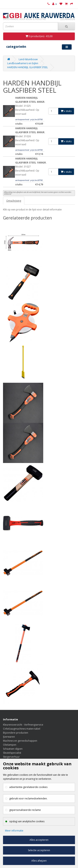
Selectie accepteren (39, 850)
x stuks (66, 111)
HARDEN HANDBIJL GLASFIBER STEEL (28, 67)
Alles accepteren (39, 840)
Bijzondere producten (16, 733)
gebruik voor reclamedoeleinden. (28, 798)
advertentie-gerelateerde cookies (28, 787)
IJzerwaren (9, 737)
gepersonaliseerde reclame (25, 810)
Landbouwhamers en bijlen (23, 63)
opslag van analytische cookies (27, 821)
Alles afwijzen (39, 861)
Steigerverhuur (11, 757)
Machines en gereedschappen (20, 741)
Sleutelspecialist (12, 753)
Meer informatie (14, 831)
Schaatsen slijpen (13, 749)
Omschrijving (14, 201)
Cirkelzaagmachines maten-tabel (22, 729)
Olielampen (10, 745)
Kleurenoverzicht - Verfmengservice (23, 725)
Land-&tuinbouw (28, 59)
